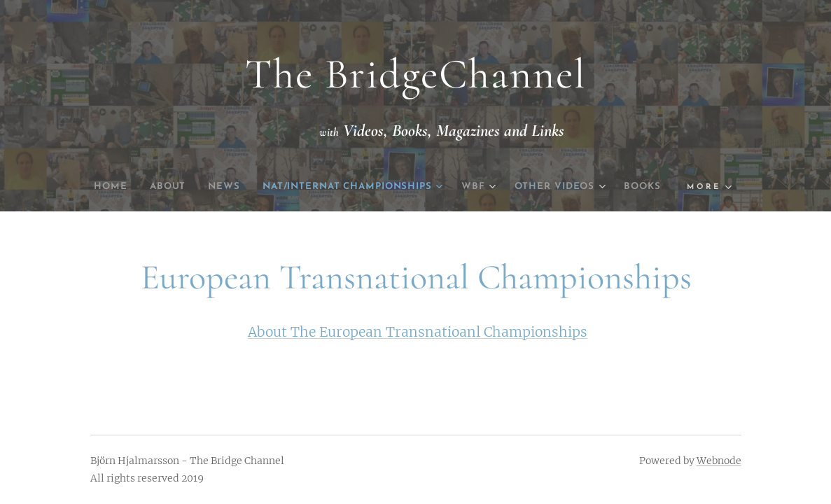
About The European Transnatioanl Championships (418, 332)
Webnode (719, 461)
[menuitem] (120, 187)
